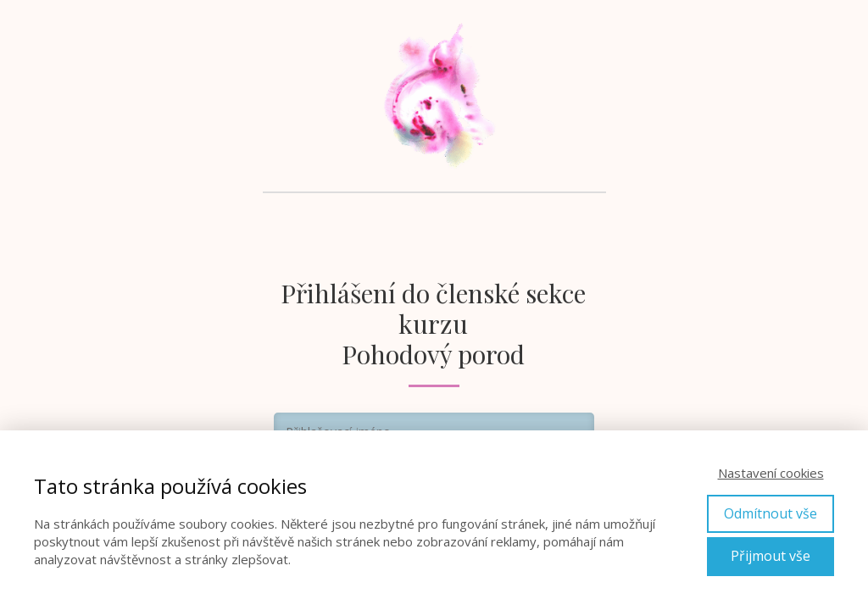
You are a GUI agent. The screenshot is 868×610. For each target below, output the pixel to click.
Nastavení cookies (771, 473)
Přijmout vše (771, 556)
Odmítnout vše (771, 513)
